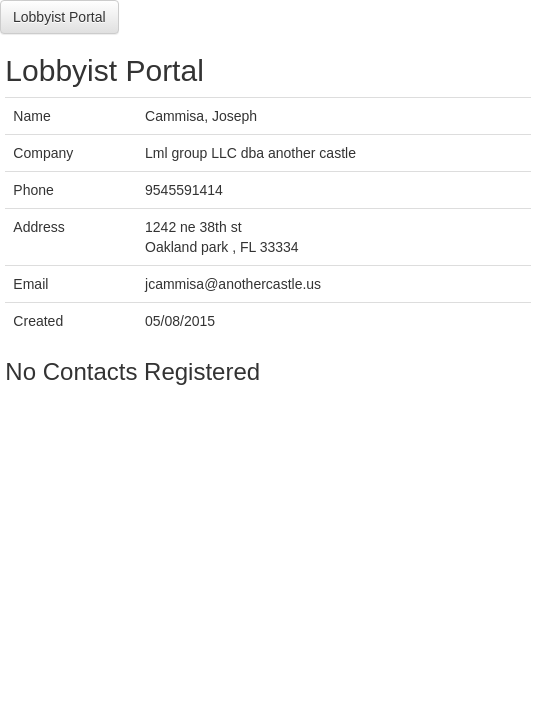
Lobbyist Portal (59, 17)
